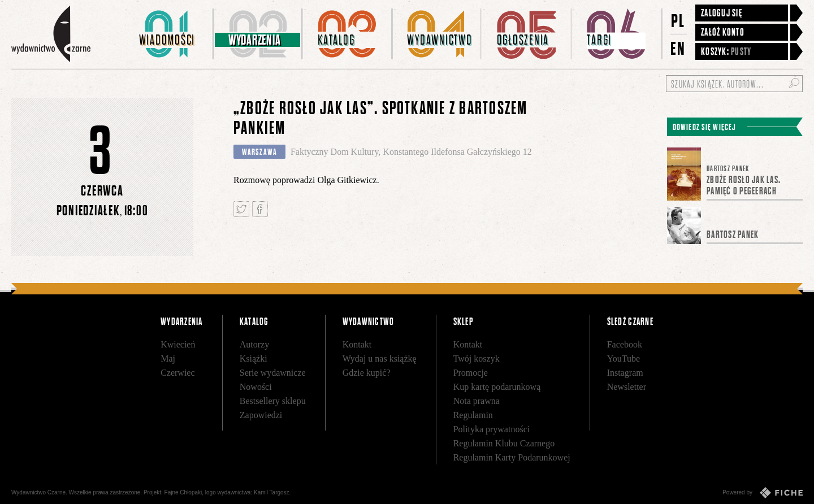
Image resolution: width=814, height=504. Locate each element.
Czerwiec (177, 373)
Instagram (625, 373)
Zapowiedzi (261, 415)
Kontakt (357, 344)
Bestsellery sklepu (273, 401)
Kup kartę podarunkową (497, 387)
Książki (254, 359)
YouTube (624, 359)
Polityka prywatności (492, 429)
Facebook (625, 344)
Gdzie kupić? (367, 373)
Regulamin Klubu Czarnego (504, 443)
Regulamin (473, 415)
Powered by (763, 493)
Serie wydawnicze (273, 373)
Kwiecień (178, 344)
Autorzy (254, 344)
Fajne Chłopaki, (184, 492)
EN (678, 48)
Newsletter (627, 387)
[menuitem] (169, 34)
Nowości (256, 387)
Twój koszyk (477, 359)
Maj (168, 359)
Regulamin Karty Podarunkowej (512, 457)
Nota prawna (477, 401)
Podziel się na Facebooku (260, 209)
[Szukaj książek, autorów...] (734, 84)
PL (678, 21)
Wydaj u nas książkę (380, 359)
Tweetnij (241, 209)
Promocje (471, 373)
